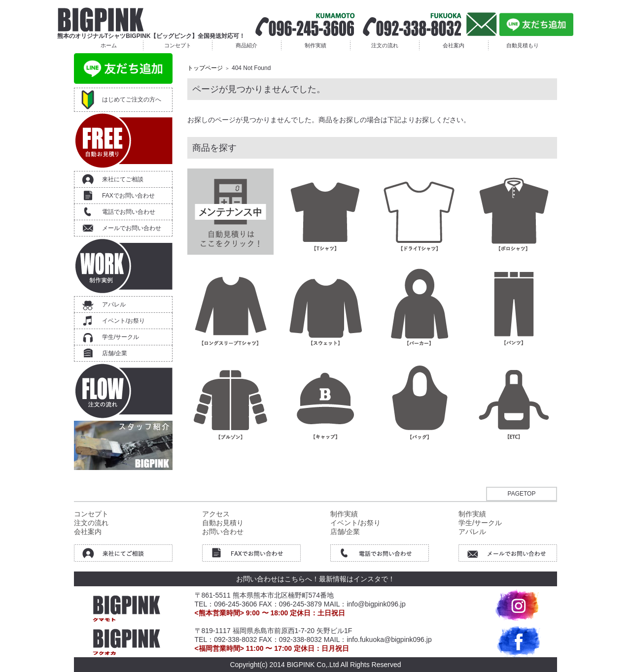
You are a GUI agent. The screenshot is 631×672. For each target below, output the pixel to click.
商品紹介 (246, 45)
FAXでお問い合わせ (128, 196)
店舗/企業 (115, 353)
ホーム (109, 45)
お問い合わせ (223, 532)
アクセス (216, 514)
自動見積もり (523, 45)
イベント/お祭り (123, 321)
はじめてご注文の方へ (132, 100)
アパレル (114, 304)
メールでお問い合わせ (132, 228)
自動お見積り (223, 523)
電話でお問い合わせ (129, 212)
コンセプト (178, 45)
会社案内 (454, 45)
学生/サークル (121, 337)
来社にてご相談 (123, 179)
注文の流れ (385, 45)
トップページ (205, 68)
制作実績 (315, 45)
